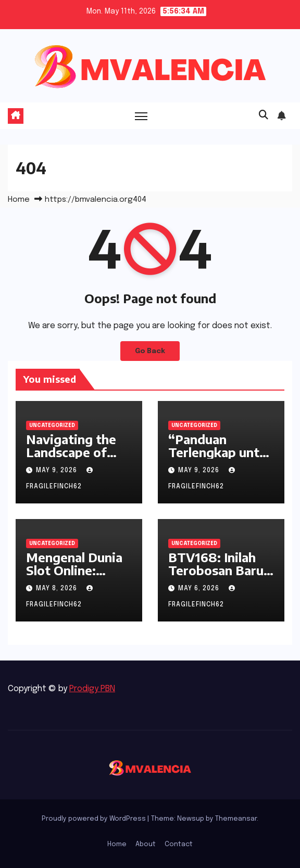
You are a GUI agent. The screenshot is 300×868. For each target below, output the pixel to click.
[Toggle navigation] (141, 116)
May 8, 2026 (58, 589)
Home (19, 200)
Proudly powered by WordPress (95, 819)
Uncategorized (52, 425)
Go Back (150, 351)
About (146, 844)
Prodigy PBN (92, 689)
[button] (264, 115)
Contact (179, 844)
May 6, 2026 (200, 589)
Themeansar (236, 819)
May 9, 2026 (58, 471)
